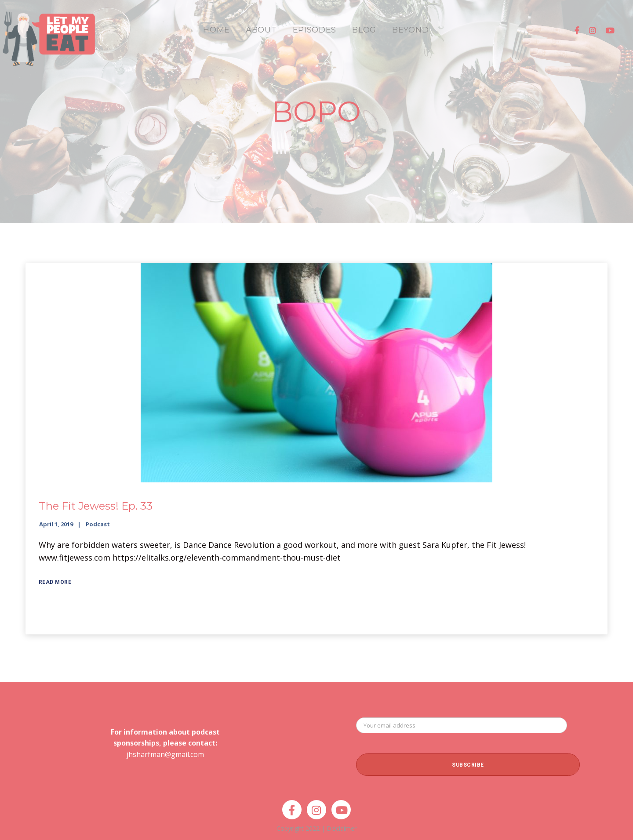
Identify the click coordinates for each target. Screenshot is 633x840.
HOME (216, 30)
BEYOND (410, 30)
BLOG (364, 30)
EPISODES (315, 30)
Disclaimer (342, 828)
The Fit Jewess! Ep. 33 (96, 506)
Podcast (98, 524)
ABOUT (261, 30)
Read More (55, 582)
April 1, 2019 (56, 524)
